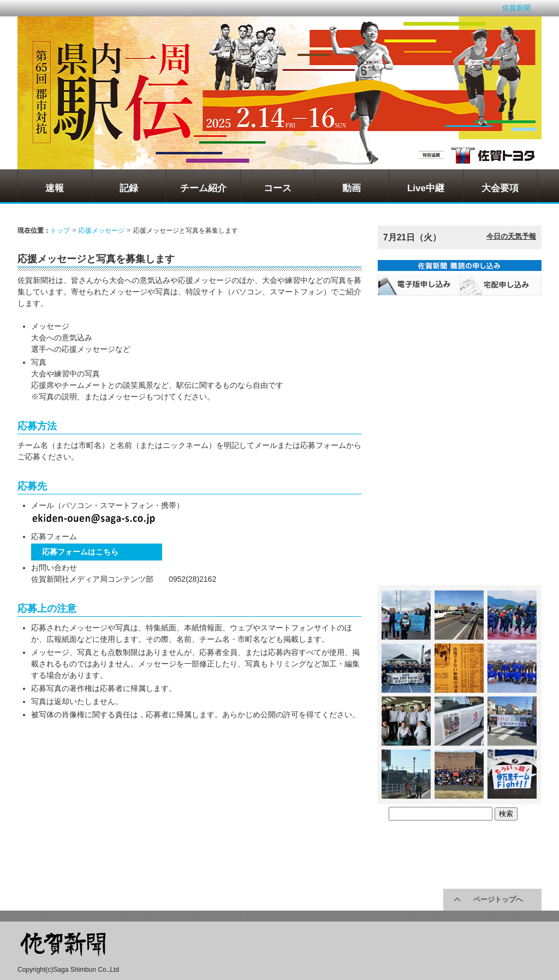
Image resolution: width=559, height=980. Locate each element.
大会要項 (500, 188)
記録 (129, 188)
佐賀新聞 (516, 8)
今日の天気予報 (511, 236)
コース (278, 188)
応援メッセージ (102, 231)
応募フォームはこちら (80, 552)
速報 (55, 188)
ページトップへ (498, 899)
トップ (60, 231)
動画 (352, 188)
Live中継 (426, 188)
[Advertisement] (102, 801)
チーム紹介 (203, 188)
